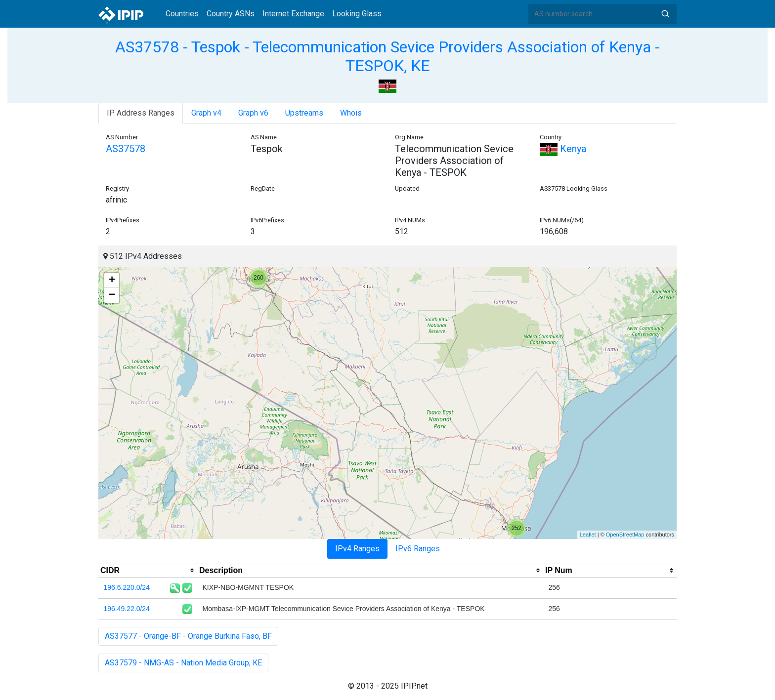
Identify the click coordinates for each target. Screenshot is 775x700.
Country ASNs (231, 14)
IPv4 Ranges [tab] (357, 549)
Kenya (563, 149)
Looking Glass (357, 14)
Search (665, 14)
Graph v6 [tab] (253, 113)
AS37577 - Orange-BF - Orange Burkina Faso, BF (188, 636)
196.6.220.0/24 (127, 587)
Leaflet (588, 535)
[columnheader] (148, 571)
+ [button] (112, 281)
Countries (182, 14)
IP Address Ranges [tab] (141, 113)
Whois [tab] (351, 113)
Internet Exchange (293, 14)
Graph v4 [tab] (206, 113)
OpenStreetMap (625, 535)
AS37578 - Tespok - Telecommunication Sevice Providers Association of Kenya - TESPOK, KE (387, 56)
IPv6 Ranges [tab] (418, 549)
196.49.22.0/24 (127, 609)
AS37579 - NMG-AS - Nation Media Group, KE (183, 663)
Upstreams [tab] (304, 113)
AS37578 (126, 149)
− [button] (112, 295)
